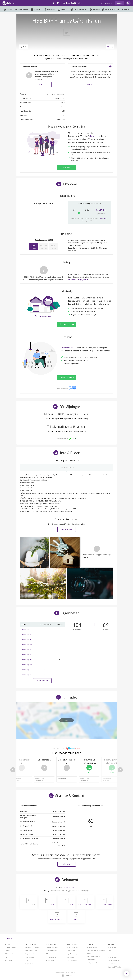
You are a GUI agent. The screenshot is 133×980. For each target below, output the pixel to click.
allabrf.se (93, 136)
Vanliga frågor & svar (94, 963)
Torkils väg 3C (26, 639)
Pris (6, 957)
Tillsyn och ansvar (52, 954)
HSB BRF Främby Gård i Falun (66, 3)
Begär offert (29, 964)
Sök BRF (9, 939)
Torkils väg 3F (26, 654)
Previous (13, 770)
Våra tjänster (106, 3)
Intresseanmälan (72, 960)
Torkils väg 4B (26, 675)
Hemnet (8, 951)
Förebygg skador (51, 957)
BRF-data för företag (94, 956)
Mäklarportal (91, 960)
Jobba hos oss (112, 954)
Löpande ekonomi (31, 951)
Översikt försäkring (52, 947)
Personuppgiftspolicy (114, 960)
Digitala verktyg (30, 954)
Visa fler (42, 681)
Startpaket (8, 960)
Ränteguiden (71, 951)
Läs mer (42, 85)
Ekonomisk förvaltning (33, 947)
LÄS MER (91, 85)
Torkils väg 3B (26, 634)
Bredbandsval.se (69, 348)
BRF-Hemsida (9, 954)
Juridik (27, 960)
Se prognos (103, 218)
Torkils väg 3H (27, 664)
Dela (24, 47)
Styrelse (75, 887)
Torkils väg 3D (26, 644)
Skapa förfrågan (51, 960)
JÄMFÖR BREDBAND (67, 378)
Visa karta (67, 720)
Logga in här (66, 529)
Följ (110, 47)
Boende (67, 887)
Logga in (119, 3)
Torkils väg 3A (26, 629)
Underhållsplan (30, 957)
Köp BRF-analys (92, 947)
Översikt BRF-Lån (72, 947)
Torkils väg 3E (26, 649)
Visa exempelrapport (45, 316)
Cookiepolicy (112, 964)
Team (109, 951)
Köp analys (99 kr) (67, 324)
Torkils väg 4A (26, 670)
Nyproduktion (71, 957)
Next (120, 770)
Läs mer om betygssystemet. (78, 280)
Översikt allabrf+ (10, 947)
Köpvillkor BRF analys (114, 967)
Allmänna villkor (112, 957)
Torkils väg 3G (26, 659)
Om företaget (112, 947)
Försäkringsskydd (52, 951)
